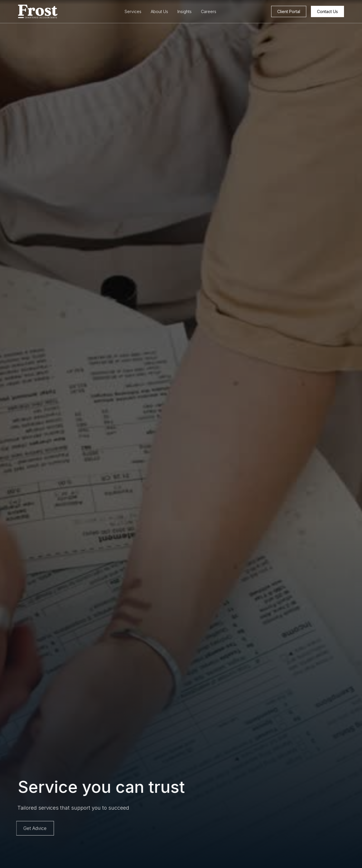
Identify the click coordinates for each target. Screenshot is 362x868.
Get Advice (33, 828)
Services (133, 11)
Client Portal (289, 11)
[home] (50, 11)
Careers (209, 11)
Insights (184, 11)
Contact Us (327, 11)
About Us (159, 11)
